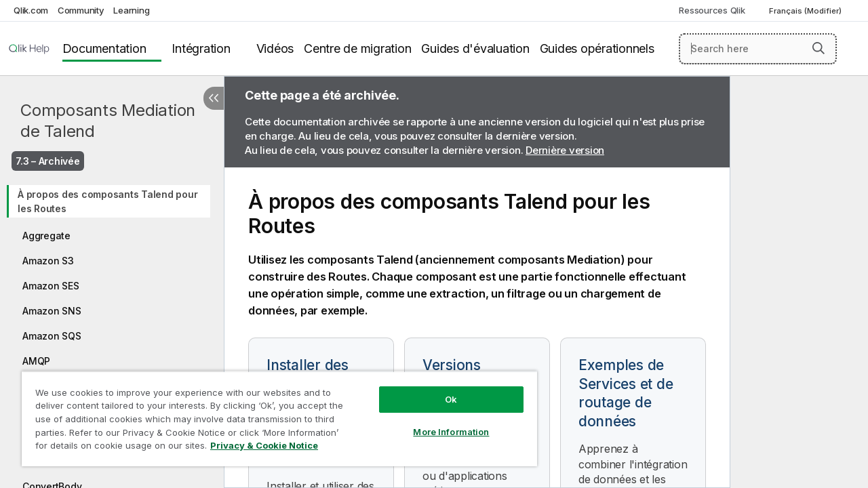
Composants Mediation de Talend (108, 121)
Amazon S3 (48, 261)
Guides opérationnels (597, 48)
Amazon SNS (52, 311)
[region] (273, 413)
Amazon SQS (52, 336)
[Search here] (758, 49)
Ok (441, 389)
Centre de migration (357, 48)
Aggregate (46, 236)
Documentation (104, 48)
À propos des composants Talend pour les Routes (107, 201)
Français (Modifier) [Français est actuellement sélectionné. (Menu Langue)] (806, 11)
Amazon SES (51, 286)
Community (81, 10)
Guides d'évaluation (475, 48)
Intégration (201, 48)
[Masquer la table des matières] (214, 98)
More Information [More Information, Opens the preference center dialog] (441, 422)
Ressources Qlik (712, 10)
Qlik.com (31, 10)
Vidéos (275, 48)
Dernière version (565, 150)
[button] (818, 48)
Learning (131, 10)
